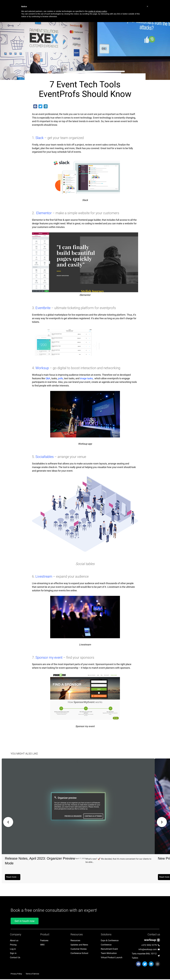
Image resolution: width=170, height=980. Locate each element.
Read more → (13, 877)
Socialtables (45, 457)
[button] (35, 106)
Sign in (13, 954)
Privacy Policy (16, 975)
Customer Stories (79, 950)
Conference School (79, 954)
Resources (75, 941)
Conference (106, 946)
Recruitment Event (109, 950)
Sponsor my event (49, 657)
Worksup (43, 368)
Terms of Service (32, 975)
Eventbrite (43, 308)
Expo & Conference (110, 941)
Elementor (44, 213)
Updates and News (79, 946)
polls (60, 378)
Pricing (13, 946)
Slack (40, 138)
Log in (13, 950)
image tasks (86, 378)
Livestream (44, 576)
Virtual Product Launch (112, 958)
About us (14, 941)
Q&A (48, 378)
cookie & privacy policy (98, 11)
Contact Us (15, 958)
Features (44, 941)
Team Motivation (109, 954)
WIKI (42, 946)
